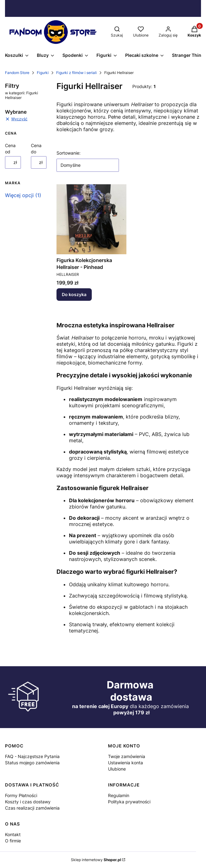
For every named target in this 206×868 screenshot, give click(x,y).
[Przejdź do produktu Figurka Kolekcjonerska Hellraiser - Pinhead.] (91, 219)
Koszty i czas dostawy (28, 802)
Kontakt (13, 834)
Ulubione (117, 769)
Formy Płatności (21, 795)
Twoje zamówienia (127, 756)
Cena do (36, 149)
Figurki (43, 73)
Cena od (10, 149)
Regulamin (119, 795)
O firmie (13, 841)
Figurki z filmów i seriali (76, 73)
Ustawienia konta (125, 763)
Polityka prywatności (129, 802)
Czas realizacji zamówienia (32, 808)
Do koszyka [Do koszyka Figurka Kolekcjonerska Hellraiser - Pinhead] (74, 294)
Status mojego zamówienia (32, 763)
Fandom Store (17, 73)
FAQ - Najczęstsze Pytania (32, 756)
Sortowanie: (69, 153)
